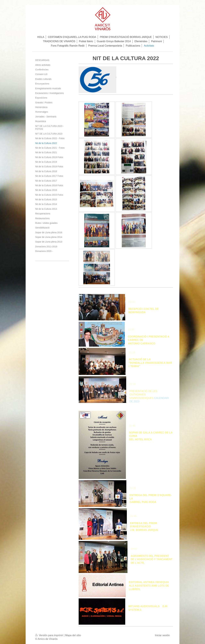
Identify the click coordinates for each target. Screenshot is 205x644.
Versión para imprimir (49, 635)
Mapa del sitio (73, 635)
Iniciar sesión (162, 635)
